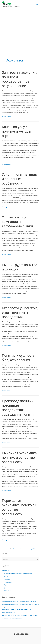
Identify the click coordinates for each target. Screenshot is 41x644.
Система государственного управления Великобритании (19, 601)
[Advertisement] (20, 31)
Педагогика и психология (11, 585)
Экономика (7, 591)
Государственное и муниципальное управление (18, 573)
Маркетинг (7, 579)
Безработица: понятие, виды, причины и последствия (20, 312)
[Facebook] (20, 638)
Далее (34, 549)
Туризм (6, 588)
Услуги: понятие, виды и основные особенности (20, 179)
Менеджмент (8, 582)
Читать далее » (6, 117)
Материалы (5, 570)
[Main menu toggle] (37, 5)
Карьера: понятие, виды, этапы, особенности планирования (20, 615)
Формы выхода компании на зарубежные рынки (17, 222)
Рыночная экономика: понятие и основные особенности (20, 458)
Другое (6, 576)
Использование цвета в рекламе (12, 618)
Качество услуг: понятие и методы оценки (17, 131)
